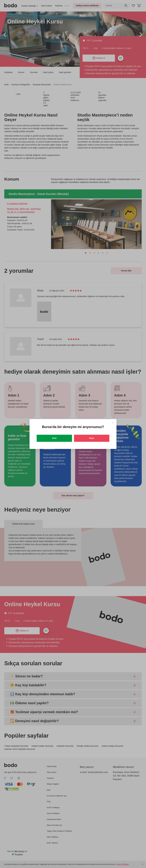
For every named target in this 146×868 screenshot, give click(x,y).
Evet (54, 438)
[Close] (113, 423)
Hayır (92, 438)
